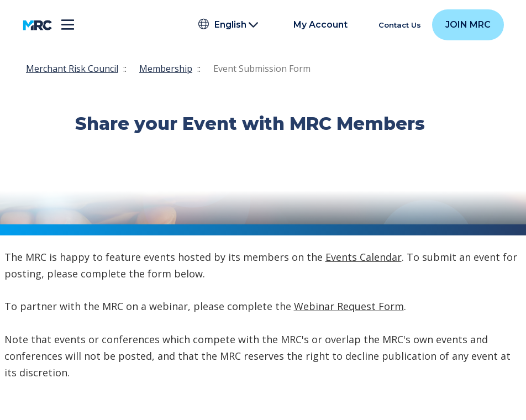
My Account (320, 25)
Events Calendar (364, 257)
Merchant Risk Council (72, 69)
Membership (166, 69)
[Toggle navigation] (68, 25)
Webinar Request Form (349, 306)
